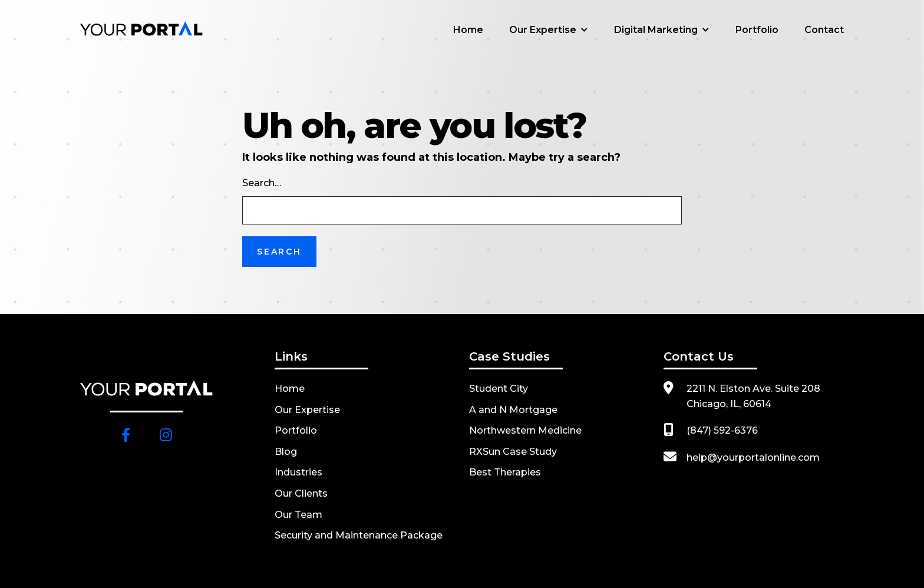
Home (468, 30)
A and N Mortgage (513, 410)
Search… (262, 183)
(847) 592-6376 (722, 430)
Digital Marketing (656, 30)
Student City (499, 389)
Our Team (298, 515)
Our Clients (301, 493)
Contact (824, 30)
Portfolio (757, 30)
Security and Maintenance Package (359, 535)
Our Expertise (543, 30)
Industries (298, 472)
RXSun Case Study (513, 452)
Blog (286, 452)
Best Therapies (505, 472)
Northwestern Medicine (525, 430)
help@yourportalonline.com (753, 457)
